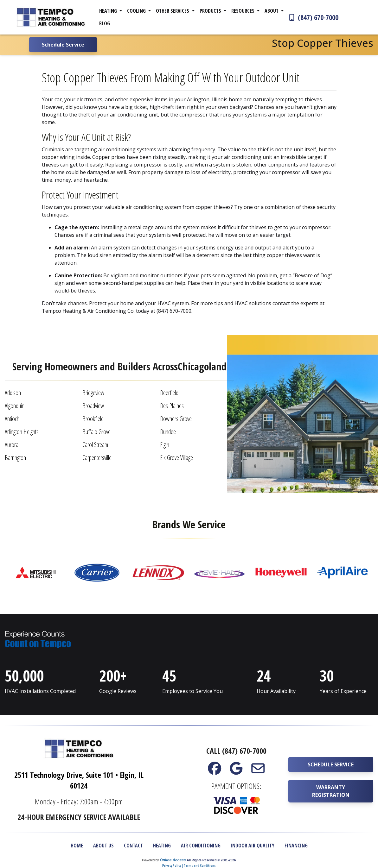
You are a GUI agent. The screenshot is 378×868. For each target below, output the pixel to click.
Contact (133, 846)
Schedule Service (331, 764)
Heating (162, 846)
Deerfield (169, 393)
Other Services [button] (173, 11)
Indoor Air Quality (253, 846)
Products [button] (211, 11)
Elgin (165, 445)
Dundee (168, 432)
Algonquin (15, 406)
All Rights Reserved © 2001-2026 (211, 860)
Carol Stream (95, 445)
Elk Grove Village (176, 458)
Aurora (12, 445)
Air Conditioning (201, 846)
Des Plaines (172, 406)
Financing (296, 846)
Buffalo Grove (96, 432)
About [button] (272, 11)
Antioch (12, 419)
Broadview (93, 406)
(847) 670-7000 (313, 17)
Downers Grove (176, 419)
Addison (13, 393)
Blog (105, 23)
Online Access (173, 860)
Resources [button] (243, 11)
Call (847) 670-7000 (236, 751)
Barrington (15, 458)
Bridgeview (93, 393)
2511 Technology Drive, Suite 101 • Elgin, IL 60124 (79, 780)
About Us (103, 846)
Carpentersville (97, 458)
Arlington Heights (22, 432)
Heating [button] (109, 11)
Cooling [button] (137, 11)
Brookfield (93, 419)
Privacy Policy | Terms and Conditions (189, 865)
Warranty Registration (331, 791)
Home (77, 846)
